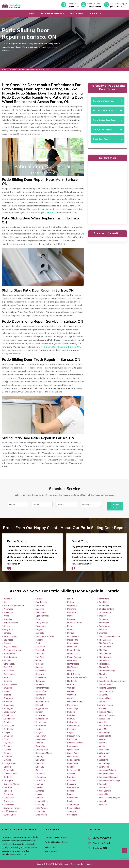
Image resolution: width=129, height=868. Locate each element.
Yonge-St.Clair (105, 787)
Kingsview (40, 763)
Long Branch (41, 815)
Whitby (102, 746)
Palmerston (72, 705)
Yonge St (103, 784)
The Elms (103, 650)
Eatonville (40, 609)
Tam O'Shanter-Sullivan (109, 636)
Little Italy (40, 805)
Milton (70, 626)
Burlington (8, 709)
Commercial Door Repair (56, 837)
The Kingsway (105, 657)
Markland (71, 612)
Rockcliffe (72, 784)
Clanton (7, 753)
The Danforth (105, 647)
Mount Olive (73, 654)
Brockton (8, 702)
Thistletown (104, 664)
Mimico (71, 630)
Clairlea (7, 746)
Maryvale (71, 619)
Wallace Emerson (107, 715)
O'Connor (71, 684)
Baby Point (8, 630)
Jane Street (41, 739)
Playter (70, 733)
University (104, 695)
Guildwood (40, 681)
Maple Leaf (72, 606)
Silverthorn (104, 599)
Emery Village (42, 623)
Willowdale (104, 750)
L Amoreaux (41, 777)
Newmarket (72, 660)
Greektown (40, 674)
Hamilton (40, 684)
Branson (7, 691)
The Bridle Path (106, 643)
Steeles (102, 616)
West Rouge (104, 733)
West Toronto (105, 736)
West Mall (104, 729)
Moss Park (72, 647)
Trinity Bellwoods (107, 691)
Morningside (73, 643)
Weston (103, 739)
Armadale (8, 619)
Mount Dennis (74, 650)
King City (39, 757)
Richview (71, 774)
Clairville (7, 750)
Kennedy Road (42, 750)
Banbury (7, 633)
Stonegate (104, 619)
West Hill (103, 722)
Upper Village (105, 698)
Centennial (8, 729)
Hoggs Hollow (42, 709)
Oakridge (71, 688)
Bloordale (8, 681)
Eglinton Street (42, 616)
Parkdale (71, 712)
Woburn (103, 757)
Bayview (7, 643)
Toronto (103, 702)
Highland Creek (42, 702)
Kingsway (40, 767)
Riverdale (71, 777)
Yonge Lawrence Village (110, 780)
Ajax (6, 602)
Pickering (71, 729)
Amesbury (8, 612)
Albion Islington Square (14, 606)
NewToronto (73, 667)
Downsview (9, 805)
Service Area (76, 13)
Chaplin (7, 733)
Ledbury (39, 798)
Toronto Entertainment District (113, 681)
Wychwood (104, 767)
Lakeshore (40, 780)
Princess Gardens (75, 743)
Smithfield (104, 602)
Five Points (40, 647)
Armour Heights (11, 623)
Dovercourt (9, 801)
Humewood (41, 726)
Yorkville (103, 805)
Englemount (41, 626)
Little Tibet (40, 811)
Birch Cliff (8, 667)
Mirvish (71, 633)
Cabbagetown (10, 712)
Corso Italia (9, 770)
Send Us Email (94, 7)
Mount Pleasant (74, 657)
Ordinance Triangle (76, 702)
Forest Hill (40, 654)
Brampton (8, 688)
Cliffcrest (8, 757)
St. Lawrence (105, 612)
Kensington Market (44, 753)
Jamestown (41, 736)
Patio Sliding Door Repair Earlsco (34, 69)
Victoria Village (106, 712)
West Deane (104, 719)
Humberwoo (41, 722)
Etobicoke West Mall (45, 636)
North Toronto (74, 674)
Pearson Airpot (74, 726)
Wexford (103, 743)
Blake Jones (9, 674)
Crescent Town (10, 774)
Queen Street (73, 750)
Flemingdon (41, 650)
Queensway (72, 757)
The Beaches (105, 640)
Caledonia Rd (10, 719)
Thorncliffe (104, 667)
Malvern (71, 602)
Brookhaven (9, 705)
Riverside (71, 780)
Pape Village (73, 709)
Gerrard (39, 660)
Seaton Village (74, 808)
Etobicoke (40, 633)
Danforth (8, 777)
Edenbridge (41, 612)
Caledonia (8, 715)
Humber (39, 712)
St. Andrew (104, 606)
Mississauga (73, 636)
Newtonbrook (73, 664)
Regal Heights (74, 760)
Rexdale (71, 767)
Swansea (103, 633)
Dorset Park (9, 798)
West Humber (105, 726)
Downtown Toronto (12, 808)
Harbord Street (42, 688)
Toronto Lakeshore (108, 688)
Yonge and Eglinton (108, 770)
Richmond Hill (74, 770)
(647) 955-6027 (118, 7)
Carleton (7, 722)
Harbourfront (41, 691)
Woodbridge (105, 763)
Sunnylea (103, 630)
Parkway (71, 719)
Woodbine (104, 760)
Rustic (70, 801)
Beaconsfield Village (13, 650)
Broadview (8, 698)
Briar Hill (7, 695)
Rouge (70, 794)
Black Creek (9, 671)
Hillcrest (39, 705)
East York (40, 606)
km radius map (108, 192)
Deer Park (8, 787)
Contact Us (96, 13)
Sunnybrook (104, 626)
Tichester (103, 678)
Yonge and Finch (107, 774)
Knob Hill (40, 770)
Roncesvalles (73, 787)
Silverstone (72, 815)
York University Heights (109, 798)
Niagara (71, 671)
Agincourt (8, 599)
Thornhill (103, 674)
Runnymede (73, 798)
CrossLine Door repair (82, 864)
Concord (7, 767)
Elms (38, 619)
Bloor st (7, 678)
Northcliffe (72, 681)
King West (40, 760)
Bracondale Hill (10, 684)
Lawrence (40, 791)
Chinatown (8, 736)
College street (10, 763)
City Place (8, 743)
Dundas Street (10, 815)
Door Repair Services (52, 13)
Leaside (39, 794)
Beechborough (10, 657)
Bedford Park (10, 654)
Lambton (39, 784)
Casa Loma (9, 726)
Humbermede (42, 719)
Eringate (39, 630)
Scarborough (73, 805)
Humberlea (40, 715)
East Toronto (41, 602)
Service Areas (51, 851)
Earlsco (13, 69)
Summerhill (104, 623)
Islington (39, 733)
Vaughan (103, 709)
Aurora (7, 626)
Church (7, 739)
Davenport (8, 780)
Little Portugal (42, 808)
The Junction (105, 654)
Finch (38, 643)
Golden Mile (41, 671)
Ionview (39, 729)
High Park (40, 698)
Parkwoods (72, 722)
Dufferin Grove (10, 811)
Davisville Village (11, 784)
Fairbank (39, 640)
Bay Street (8, 640)
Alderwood (9, 609)
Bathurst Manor (11, 636)
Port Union (72, 739)
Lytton (70, 599)
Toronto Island (106, 684)
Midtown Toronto (75, 623)
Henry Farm (41, 695)
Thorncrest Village (107, 671)
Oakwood (71, 695)
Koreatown (40, 774)
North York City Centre (77, 678)
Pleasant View (74, 736)
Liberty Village (42, 801)
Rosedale (71, 791)
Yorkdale (103, 801)
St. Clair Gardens (107, 609)
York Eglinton (105, 791)
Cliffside (7, 760)
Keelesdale (40, 746)
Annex (6, 616)
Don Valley (8, 794)
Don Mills (8, 791)
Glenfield (39, 667)
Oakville (71, 691)
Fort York (40, 657)
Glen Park (40, 664)
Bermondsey (9, 664)
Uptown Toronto (106, 705)
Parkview (71, 715)
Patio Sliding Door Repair (57, 842)
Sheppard (72, 811)
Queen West (73, 753)
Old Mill (71, 698)
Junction (39, 743)
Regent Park (73, 763)
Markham (72, 609)
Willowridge (104, 753)
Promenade (72, 746)
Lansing (39, 787)
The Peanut (104, 660)
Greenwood (41, 678)
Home (31, 13)
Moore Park (72, 640)
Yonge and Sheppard (108, 777)
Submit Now (115, 506)
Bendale (7, 660)
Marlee (70, 616)
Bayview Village (11, 647)
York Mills (104, 794)
